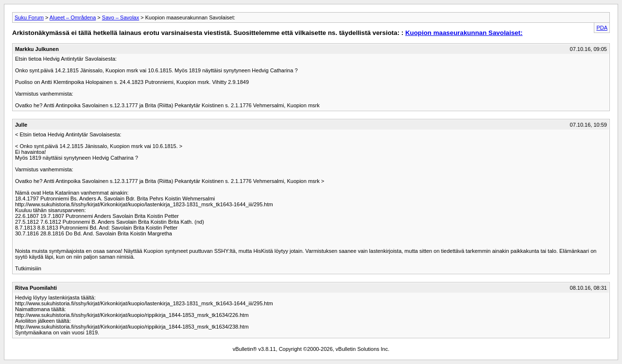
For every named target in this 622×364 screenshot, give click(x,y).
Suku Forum (29, 17)
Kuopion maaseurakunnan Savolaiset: (464, 33)
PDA (602, 28)
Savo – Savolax (121, 17)
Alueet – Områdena (73, 17)
